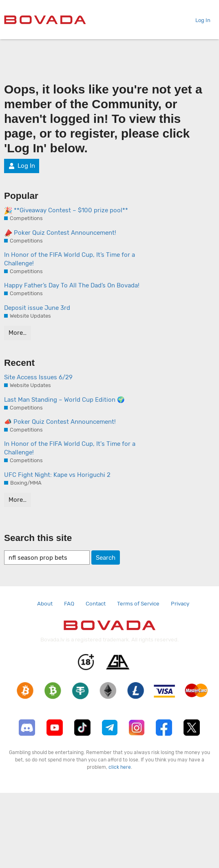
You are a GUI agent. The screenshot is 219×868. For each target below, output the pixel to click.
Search (106, 558)
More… (18, 333)
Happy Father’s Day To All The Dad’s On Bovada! (72, 285)
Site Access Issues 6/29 (38, 377)
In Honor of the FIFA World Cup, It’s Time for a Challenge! (70, 259)
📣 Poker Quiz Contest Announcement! (60, 422)
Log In (200, 20)
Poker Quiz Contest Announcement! (60, 233)
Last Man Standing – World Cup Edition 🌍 (64, 400)
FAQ (69, 603)
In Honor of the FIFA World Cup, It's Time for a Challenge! (70, 448)
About (45, 603)
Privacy (180, 603)
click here (120, 767)
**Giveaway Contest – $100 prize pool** (66, 211)
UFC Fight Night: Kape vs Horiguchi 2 (57, 475)
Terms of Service (138, 603)
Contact (96, 603)
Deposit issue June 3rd (37, 308)
